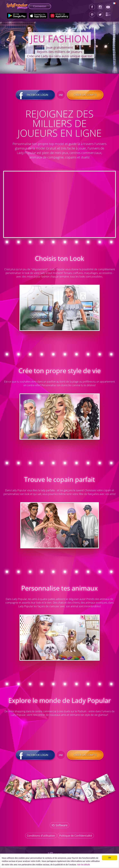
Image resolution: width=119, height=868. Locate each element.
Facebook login (35, 95)
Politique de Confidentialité (76, 836)
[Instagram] (100, 7)
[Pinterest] (92, 15)
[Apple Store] (38, 16)
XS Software (59, 825)
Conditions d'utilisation (41, 836)
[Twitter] (100, 15)
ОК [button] (109, 858)
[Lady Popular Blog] (109, 15)
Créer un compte (85, 95)
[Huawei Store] (59, 16)
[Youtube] (109, 7)
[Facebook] (92, 7)
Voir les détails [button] (84, 865)
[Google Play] (17, 16)
